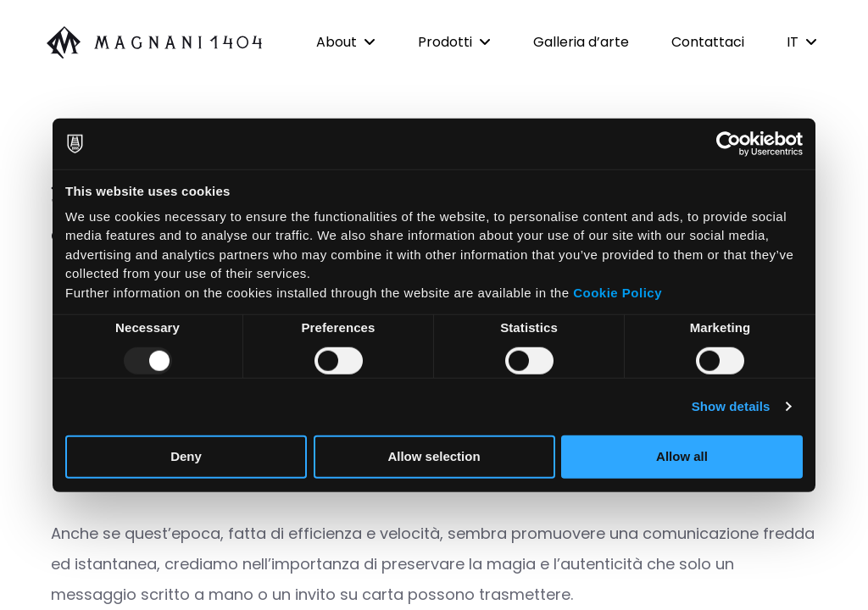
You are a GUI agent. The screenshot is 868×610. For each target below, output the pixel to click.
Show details (731, 406)
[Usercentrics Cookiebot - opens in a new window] (729, 144)
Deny (186, 456)
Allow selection (434, 456)
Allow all (682, 456)
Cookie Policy (618, 292)
